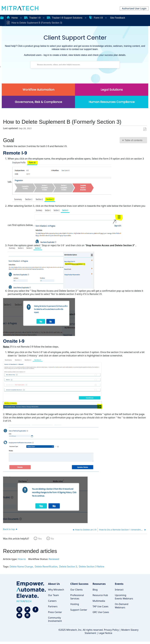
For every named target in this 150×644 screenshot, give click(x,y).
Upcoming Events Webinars (124, 597)
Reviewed (54, 559)
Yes (40, 539)
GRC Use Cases (101, 612)
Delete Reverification (46, 567)
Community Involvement (55, 619)
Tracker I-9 (33, 18)
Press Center (55, 612)
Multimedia (99, 601)
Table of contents (134, 140)
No (52, 539)
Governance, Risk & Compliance (38, 102)
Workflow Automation (38, 90)
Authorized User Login (134, 8)
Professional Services (77, 597)
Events (119, 584)
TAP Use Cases (100, 606)
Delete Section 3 (68, 567)
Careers (52, 601)
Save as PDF (145, 129)
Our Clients (76, 590)
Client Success (79, 584)
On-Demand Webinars (122, 606)
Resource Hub (100, 595)
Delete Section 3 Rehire (92, 567)
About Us (54, 584)
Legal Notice (105, 633)
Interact (119, 590)
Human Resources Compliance (112, 102)
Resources (99, 584)
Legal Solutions (112, 90)
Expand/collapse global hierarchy (2, 17)
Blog (95, 590)
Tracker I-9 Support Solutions (65, 18)
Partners (53, 606)
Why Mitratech (56, 590)
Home (12, 18)
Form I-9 (96, 18)
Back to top (9, 529)
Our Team (53, 595)
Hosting (75, 604)
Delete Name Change (21, 567)
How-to (22, 559)
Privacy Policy (111, 630)
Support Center (79, 610)
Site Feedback (118, 18)
